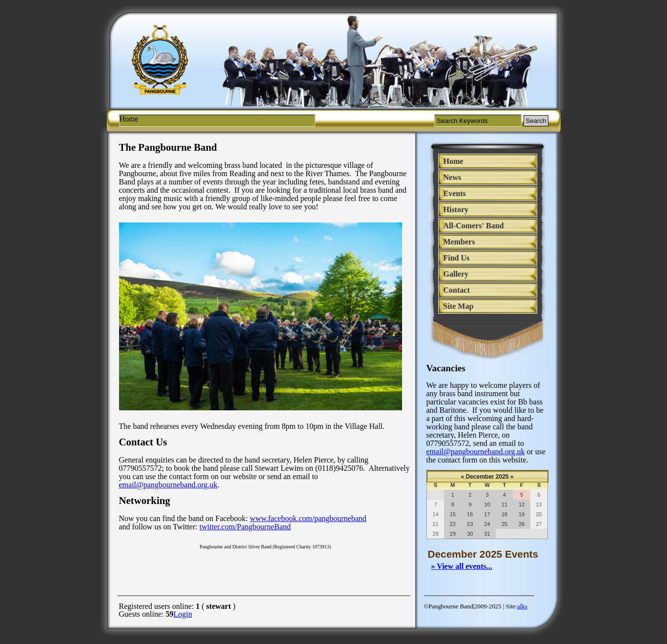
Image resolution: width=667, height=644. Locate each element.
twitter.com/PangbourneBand (245, 527)
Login (183, 614)
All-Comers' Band (474, 226)
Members (459, 242)
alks (522, 606)
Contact (457, 290)
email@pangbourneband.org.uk (476, 452)
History (456, 210)
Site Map (459, 306)
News (452, 177)
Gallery (456, 274)
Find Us (457, 258)
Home (454, 161)
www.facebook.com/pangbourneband (308, 518)
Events (455, 193)
